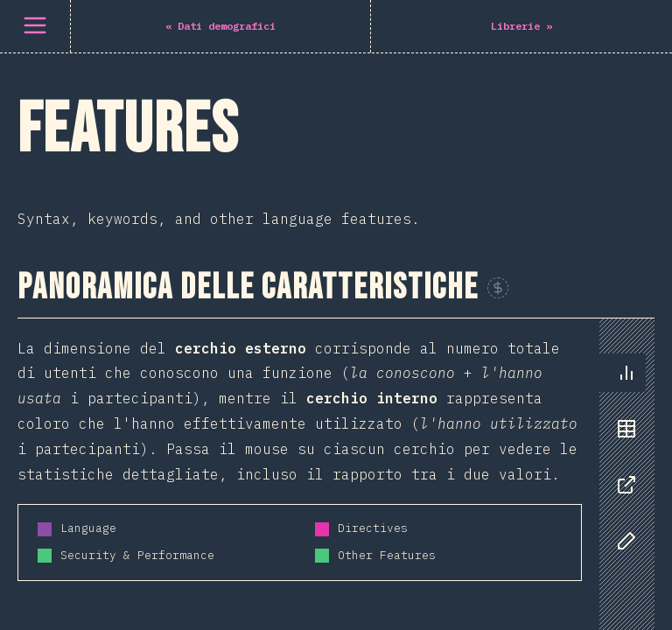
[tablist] (623, 197)
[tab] (626, 104)
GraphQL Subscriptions (109, 178)
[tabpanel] (336, 211)
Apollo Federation (92, 266)
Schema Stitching (87, 310)
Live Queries (70, 222)
